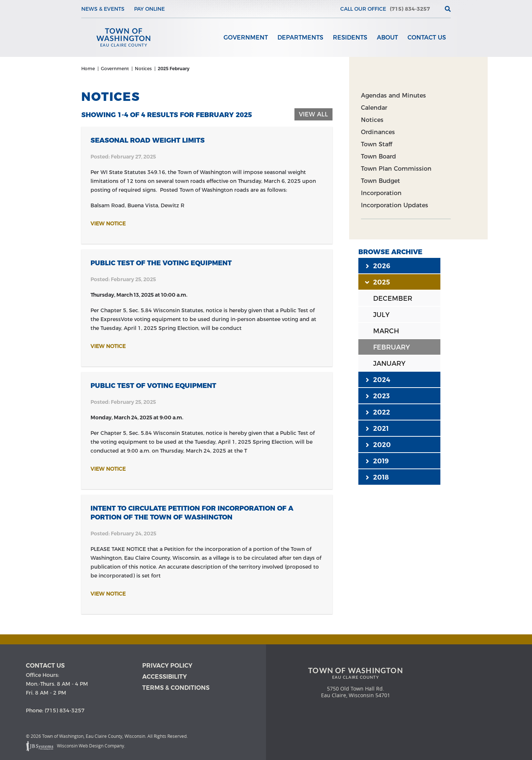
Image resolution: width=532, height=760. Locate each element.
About (387, 38)
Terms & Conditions (176, 688)
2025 (378, 282)
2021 (377, 428)
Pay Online (149, 9)
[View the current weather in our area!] (436, 9)
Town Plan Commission (396, 169)
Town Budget (381, 181)
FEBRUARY (391, 347)
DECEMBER (393, 299)
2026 (378, 266)
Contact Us (427, 38)
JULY (381, 315)
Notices (372, 120)
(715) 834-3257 (410, 9)
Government (246, 38)
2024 (378, 379)
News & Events (103, 9)
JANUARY (389, 364)
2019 (377, 461)
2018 (377, 477)
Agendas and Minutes (393, 96)
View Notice (108, 224)
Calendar (374, 108)
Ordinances (378, 132)
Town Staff (376, 144)
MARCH (386, 331)
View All (313, 114)
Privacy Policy (167, 666)
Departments (300, 38)
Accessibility (165, 677)
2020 (378, 444)
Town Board (378, 156)
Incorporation (381, 193)
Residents (350, 38)
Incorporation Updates (395, 205)
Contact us (45, 666)
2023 (378, 396)
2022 (378, 412)
